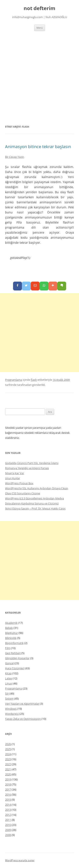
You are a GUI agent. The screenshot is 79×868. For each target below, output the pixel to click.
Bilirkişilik (11, 638)
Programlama (14, 380)
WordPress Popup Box (19, 483)
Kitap (8, 673)
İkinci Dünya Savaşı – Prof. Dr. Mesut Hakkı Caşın (35, 509)
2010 (8, 825)
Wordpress (12, 714)
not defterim (39, 8)
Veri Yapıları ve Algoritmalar (22, 704)
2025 (8, 749)
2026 (8, 744)
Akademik (11, 623)
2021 (8, 769)
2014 (8, 805)
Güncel (9, 663)
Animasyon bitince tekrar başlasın (38, 147)
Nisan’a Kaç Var (15, 473)
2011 (8, 820)
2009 (8, 830)
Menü (40, 28)
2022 (8, 764)
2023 (8, 759)
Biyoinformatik (14, 643)
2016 (8, 795)
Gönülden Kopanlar (17, 658)
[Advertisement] (39, 73)
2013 (8, 810)
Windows (11, 709)
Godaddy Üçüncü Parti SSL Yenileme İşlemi (32, 463)
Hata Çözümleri (15, 668)
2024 (8, 754)
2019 (8, 779)
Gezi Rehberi (13, 653)
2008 (8, 835)
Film (8, 648)
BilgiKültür (11, 633)
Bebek (9, 628)
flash (34, 380)
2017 (8, 789)
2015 (8, 800)
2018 (8, 784)
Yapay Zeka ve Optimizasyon (23, 719)
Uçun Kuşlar (13, 478)
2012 (8, 815)
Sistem (9, 699)
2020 (8, 774)
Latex (9, 678)
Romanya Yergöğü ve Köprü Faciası (27, 468)
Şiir (7, 694)
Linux (9, 683)
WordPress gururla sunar (20, 860)
